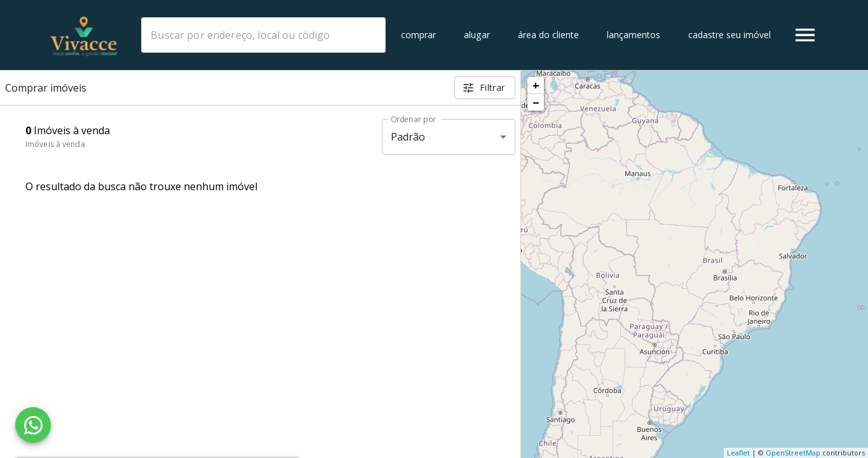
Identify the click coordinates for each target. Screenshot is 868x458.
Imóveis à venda (55, 144)
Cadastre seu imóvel (729, 35)
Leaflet (738, 453)
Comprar (418, 35)
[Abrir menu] (805, 35)
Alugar (477, 35)
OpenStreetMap (793, 453)
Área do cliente (548, 35)
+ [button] (536, 85)
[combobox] (263, 35)
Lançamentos (634, 35)
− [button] (536, 102)
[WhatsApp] (33, 425)
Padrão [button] (408, 137)
